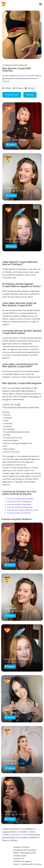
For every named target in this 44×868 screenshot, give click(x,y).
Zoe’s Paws (11, 188)
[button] (41, 4)
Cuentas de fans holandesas (19, 502)
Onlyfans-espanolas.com (13, 835)
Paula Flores (10, 812)
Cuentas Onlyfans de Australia (20, 499)
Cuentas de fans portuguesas (20, 507)
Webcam (6, 81)
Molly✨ (8, 710)
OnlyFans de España (26, 76)
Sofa (8, 137)
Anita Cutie (10, 761)
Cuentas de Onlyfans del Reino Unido (23, 510)
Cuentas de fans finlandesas (19, 504)
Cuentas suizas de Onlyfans (19, 513)
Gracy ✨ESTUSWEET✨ (18, 239)
